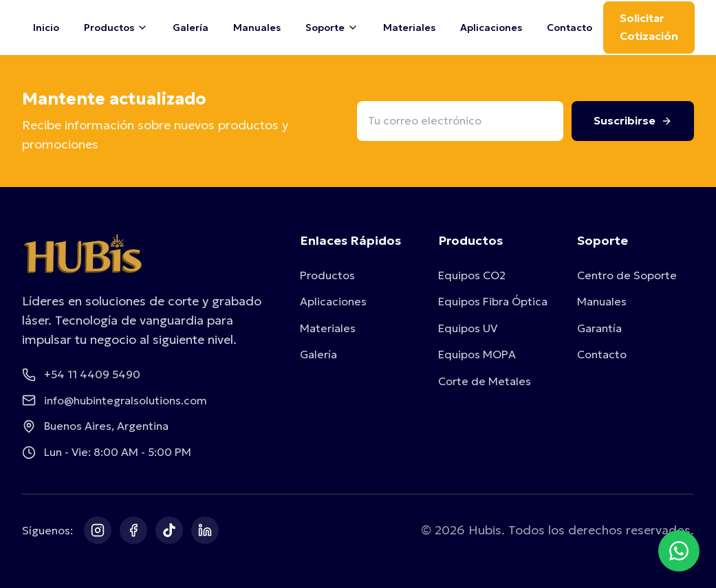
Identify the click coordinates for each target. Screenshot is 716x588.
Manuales (257, 28)
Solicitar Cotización (649, 27)
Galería (191, 28)
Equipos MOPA (477, 354)
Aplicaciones (491, 28)
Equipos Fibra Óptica (493, 301)
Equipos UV (468, 328)
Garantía (599, 328)
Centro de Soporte (627, 275)
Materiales (409, 28)
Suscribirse (633, 120)
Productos (327, 275)
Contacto (569, 28)
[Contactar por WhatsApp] (679, 551)
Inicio (46, 28)
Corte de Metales (485, 381)
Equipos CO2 (472, 275)
